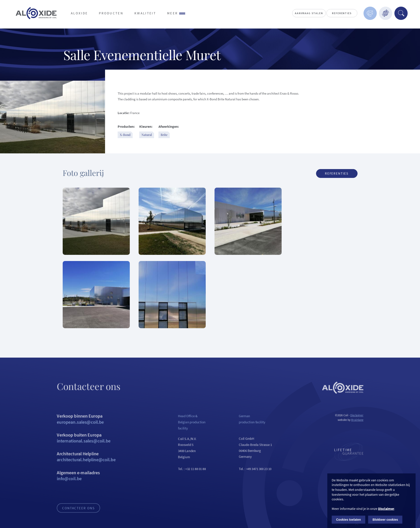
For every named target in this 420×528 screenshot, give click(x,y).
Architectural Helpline (77, 465)
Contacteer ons (69, 520)
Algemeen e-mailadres (77, 486)
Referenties (342, 13)
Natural (147, 135)
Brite (164, 135)
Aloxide (79, 13)
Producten (111, 13)
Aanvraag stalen (309, 13)
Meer (176, 13)
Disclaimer (367, 421)
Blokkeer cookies (385, 520)
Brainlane (367, 426)
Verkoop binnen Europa (77, 425)
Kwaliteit (145, 13)
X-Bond (125, 135)
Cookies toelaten (348, 520)
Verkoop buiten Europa (77, 445)
